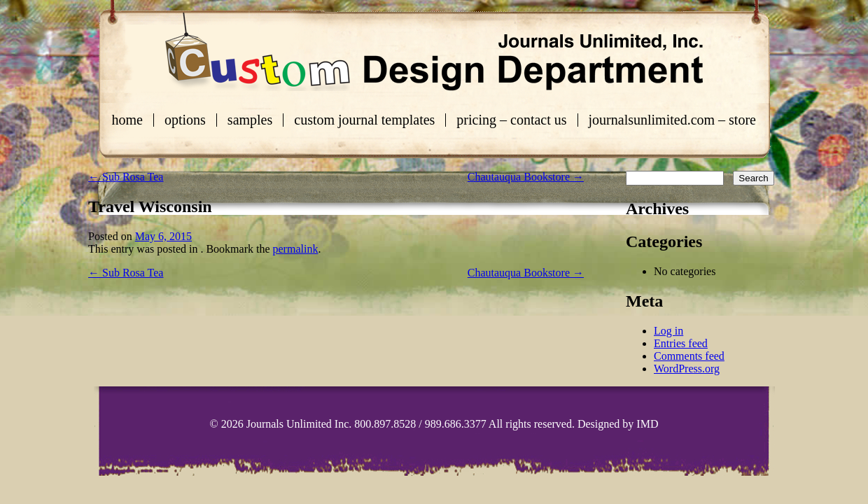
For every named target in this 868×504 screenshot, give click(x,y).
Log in (668, 331)
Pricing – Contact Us (511, 120)
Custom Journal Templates (364, 120)
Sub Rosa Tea (126, 177)
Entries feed (681, 343)
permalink (296, 249)
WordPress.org (687, 369)
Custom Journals (434, 52)
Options (185, 120)
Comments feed (689, 356)
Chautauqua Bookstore (526, 177)
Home (127, 120)
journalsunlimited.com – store (672, 120)
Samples (250, 120)
